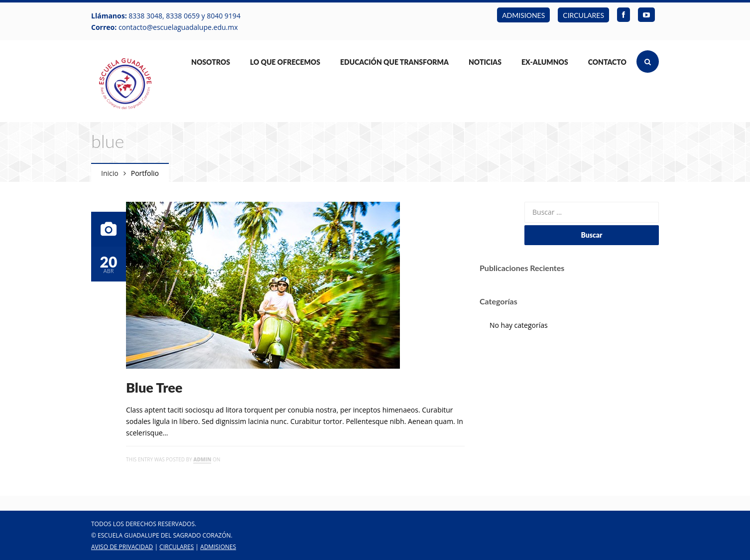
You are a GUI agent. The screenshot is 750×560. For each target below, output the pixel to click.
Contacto (607, 62)
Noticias (485, 62)
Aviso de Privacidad (122, 547)
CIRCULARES (583, 15)
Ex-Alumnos (545, 62)
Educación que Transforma (394, 62)
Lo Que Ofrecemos (285, 62)
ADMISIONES (523, 15)
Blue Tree (154, 387)
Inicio (110, 173)
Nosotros (211, 62)
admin (202, 459)
